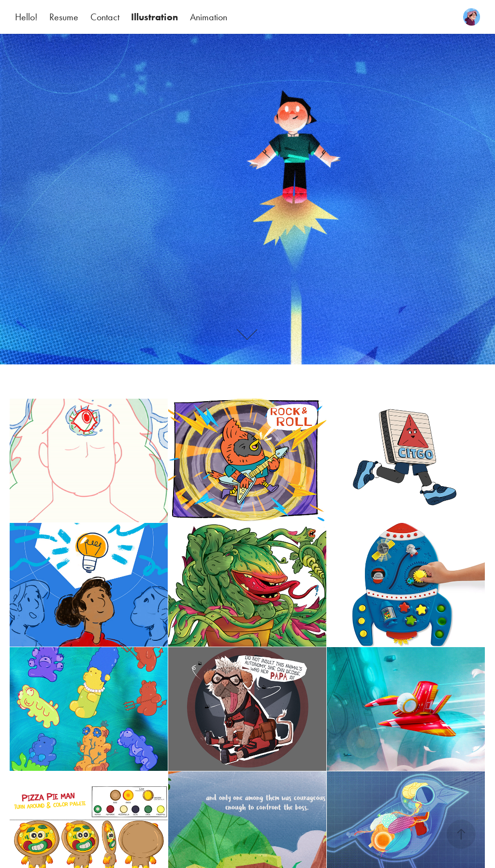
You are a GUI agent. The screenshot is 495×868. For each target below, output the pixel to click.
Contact (105, 17)
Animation (209, 17)
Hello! (26, 17)
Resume (64, 17)
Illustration (154, 17)
